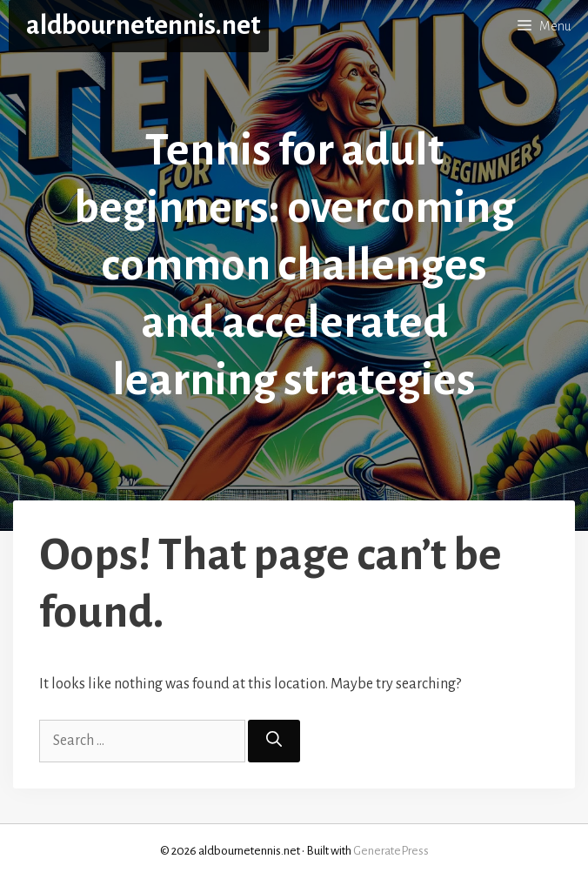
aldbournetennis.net (143, 26)
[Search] (274, 741)
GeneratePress (391, 851)
